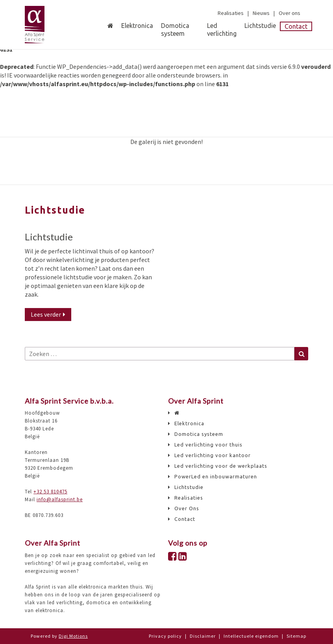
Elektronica (137, 26)
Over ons (290, 13)
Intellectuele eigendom (251, 636)
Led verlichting (222, 26)
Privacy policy (165, 636)
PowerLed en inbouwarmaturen (216, 477)
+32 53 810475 (50, 492)
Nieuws (261, 13)
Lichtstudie (260, 26)
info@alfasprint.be (60, 499)
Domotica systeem (175, 30)
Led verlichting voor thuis (208, 445)
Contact (296, 26)
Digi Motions (73, 636)
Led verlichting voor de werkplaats (221, 466)
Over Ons (187, 508)
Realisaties (231, 13)
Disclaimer (203, 636)
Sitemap (296, 636)
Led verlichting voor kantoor (213, 455)
